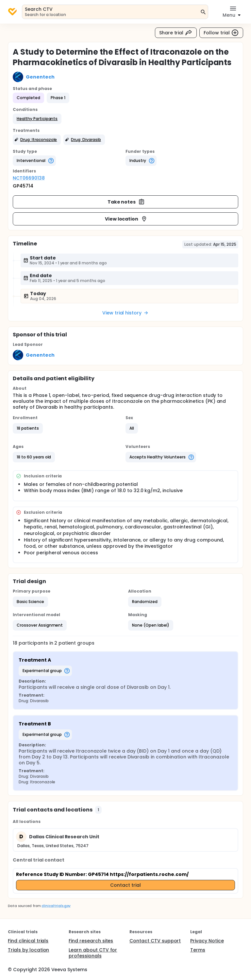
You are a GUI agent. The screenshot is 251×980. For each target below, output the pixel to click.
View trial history (125, 313)
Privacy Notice (207, 941)
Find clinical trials (28, 941)
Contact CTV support (155, 941)
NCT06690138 (29, 178)
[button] (37, 119)
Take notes (126, 202)
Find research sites (91, 941)
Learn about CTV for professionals (93, 953)
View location (126, 219)
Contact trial (125, 885)
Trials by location (28, 950)
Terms (198, 950)
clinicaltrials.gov (56, 906)
